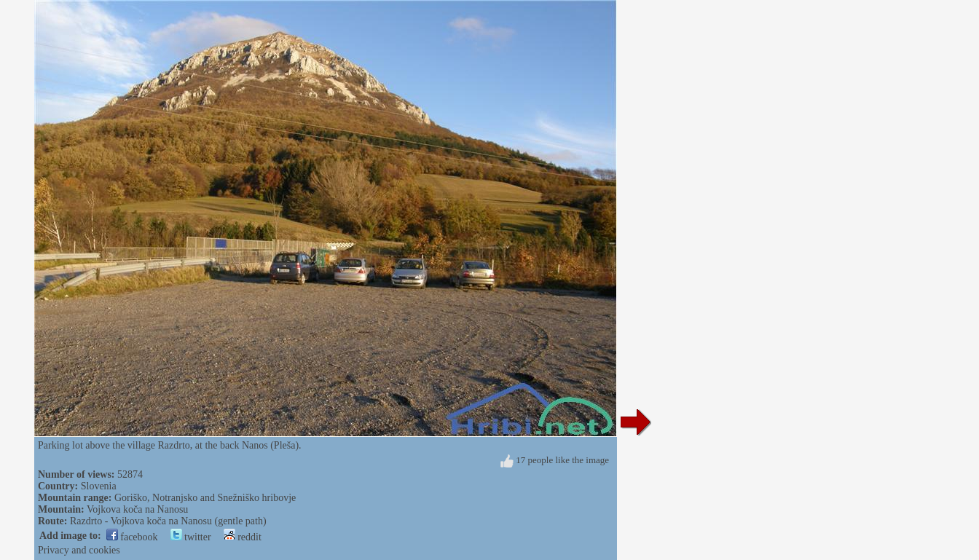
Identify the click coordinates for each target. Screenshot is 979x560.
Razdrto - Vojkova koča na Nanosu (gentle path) (168, 521)
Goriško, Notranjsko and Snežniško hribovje (205, 498)
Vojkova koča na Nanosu (137, 509)
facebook (132, 537)
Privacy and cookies (79, 550)
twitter (191, 537)
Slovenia (99, 486)
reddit (243, 537)
